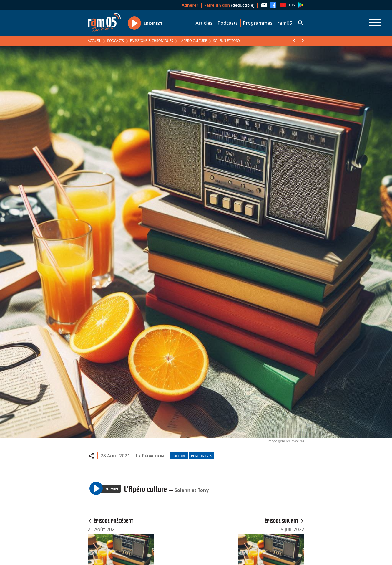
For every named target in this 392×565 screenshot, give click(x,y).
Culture (179, 456)
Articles (204, 23)
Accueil (94, 41)
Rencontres (201, 456)
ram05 (285, 23)
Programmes (258, 23)
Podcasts (228, 23)
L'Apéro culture (193, 41)
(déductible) (229, 5)
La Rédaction (150, 456)
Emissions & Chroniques (152, 41)
